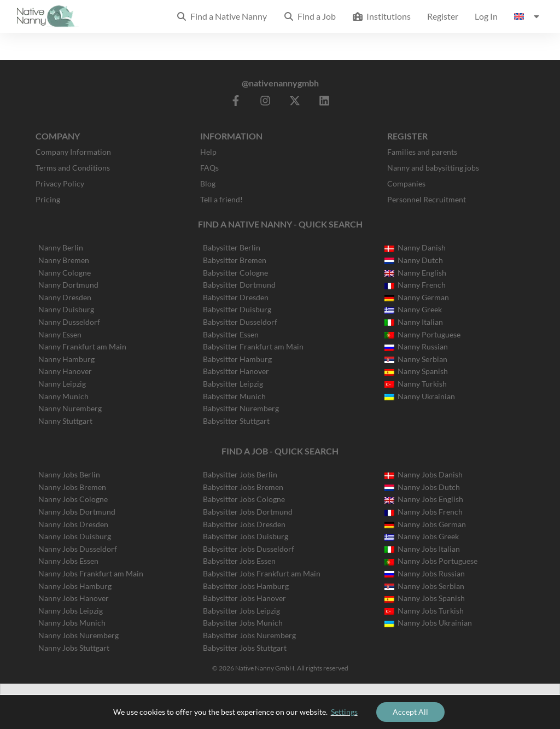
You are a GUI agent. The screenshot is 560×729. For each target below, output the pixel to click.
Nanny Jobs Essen (68, 561)
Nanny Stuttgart (65, 421)
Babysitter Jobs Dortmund (248, 512)
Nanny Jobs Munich (72, 623)
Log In (486, 16)
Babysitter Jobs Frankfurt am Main (262, 573)
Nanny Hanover (65, 371)
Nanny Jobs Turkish (424, 611)
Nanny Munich (63, 396)
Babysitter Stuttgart (236, 421)
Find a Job (310, 16)
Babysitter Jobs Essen (239, 561)
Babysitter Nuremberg (241, 408)
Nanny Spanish (416, 371)
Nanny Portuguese (422, 334)
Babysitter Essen (231, 334)
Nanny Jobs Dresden (73, 524)
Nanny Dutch (414, 260)
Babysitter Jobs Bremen (243, 487)
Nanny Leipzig (62, 384)
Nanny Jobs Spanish (425, 598)
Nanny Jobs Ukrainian (428, 623)
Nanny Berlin (61, 247)
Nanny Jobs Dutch (422, 487)
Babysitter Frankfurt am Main (253, 346)
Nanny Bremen (64, 260)
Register (443, 16)
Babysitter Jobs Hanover (244, 598)
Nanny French (415, 285)
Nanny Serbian (416, 359)
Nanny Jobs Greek (422, 536)
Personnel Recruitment (427, 199)
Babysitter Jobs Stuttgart (245, 648)
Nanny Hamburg (66, 359)
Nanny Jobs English (424, 499)
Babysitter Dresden (236, 297)
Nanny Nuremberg (70, 408)
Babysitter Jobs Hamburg (246, 586)
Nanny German (417, 297)
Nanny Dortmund (68, 285)
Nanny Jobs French (424, 512)
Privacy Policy (60, 183)
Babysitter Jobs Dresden (244, 524)
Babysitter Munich (234, 396)
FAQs (209, 168)
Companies (406, 183)
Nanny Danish (415, 247)
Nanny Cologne (65, 273)
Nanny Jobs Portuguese (431, 561)
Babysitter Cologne (235, 273)
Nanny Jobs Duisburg (75, 536)
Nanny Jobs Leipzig (71, 611)
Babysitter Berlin (232, 247)
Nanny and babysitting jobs (433, 168)
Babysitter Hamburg (237, 359)
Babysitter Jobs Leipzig (241, 611)
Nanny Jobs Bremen (72, 487)
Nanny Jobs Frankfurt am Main (91, 573)
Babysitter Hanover (236, 371)
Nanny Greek (413, 309)
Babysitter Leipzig (233, 384)
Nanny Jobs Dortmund (77, 512)
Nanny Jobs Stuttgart (74, 648)
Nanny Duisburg (66, 309)
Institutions (381, 16)
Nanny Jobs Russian (425, 573)
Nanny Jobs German (425, 524)
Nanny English (415, 273)
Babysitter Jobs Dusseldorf (249, 549)
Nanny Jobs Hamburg (75, 586)
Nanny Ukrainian (420, 396)
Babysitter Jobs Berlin (240, 474)
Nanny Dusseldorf (69, 322)
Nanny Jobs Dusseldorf (78, 549)
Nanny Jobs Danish (424, 474)
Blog (208, 183)
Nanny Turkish (416, 384)
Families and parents (422, 152)
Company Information (73, 152)
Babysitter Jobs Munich (243, 623)
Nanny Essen (60, 334)
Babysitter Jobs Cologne (244, 499)
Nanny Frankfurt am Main (82, 346)
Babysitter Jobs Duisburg (246, 536)
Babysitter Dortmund (239, 285)
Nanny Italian (414, 322)
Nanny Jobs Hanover (74, 598)
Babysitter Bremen (235, 260)
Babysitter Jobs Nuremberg (249, 635)
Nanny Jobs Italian (422, 549)
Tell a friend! (221, 199)
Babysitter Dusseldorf (240, 322)
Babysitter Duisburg (237, 309)
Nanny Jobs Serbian (424, 586)
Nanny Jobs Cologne (73, 499)
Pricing (48, 199)
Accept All (410, 712)
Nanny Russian (416, 346)
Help (208, 152)
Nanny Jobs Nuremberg (78, 635)
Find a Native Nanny (221, 16)
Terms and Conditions (73, 168)
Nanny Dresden (65, 297)
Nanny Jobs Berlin (69, 474)
